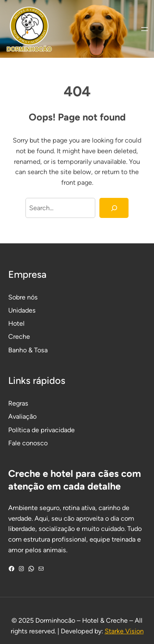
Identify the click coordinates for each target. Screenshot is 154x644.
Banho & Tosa (28, 350)
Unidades (22, 310)
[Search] (114, 208)
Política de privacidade (41, 430)
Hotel (16, 323)
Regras (18, 403)
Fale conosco (28, 443)
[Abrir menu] (145, 29)
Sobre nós (23, 297)
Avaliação (22, 416)
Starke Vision (124, 631)
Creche (19, 337)
